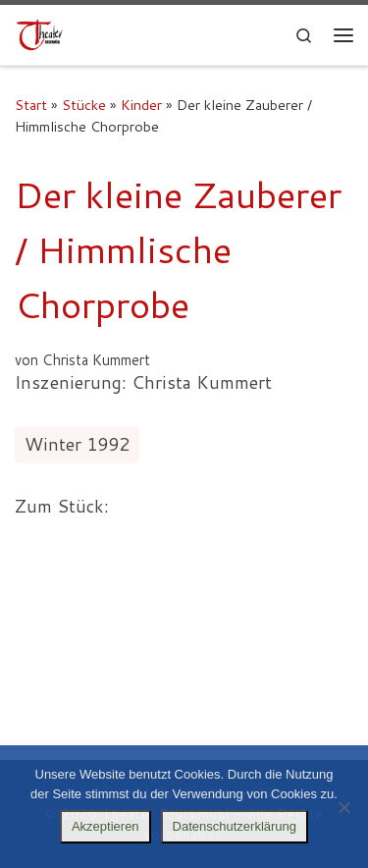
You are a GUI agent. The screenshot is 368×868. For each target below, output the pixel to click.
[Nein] (343, 807)
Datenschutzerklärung (235, 826)
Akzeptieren (105, 826)
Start (31, 105)
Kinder (141, 105)
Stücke (84, 105)
